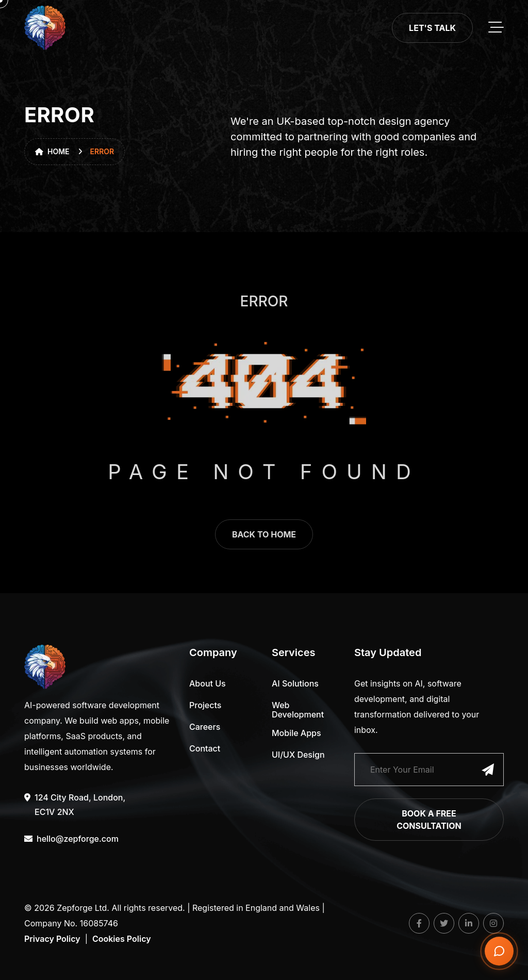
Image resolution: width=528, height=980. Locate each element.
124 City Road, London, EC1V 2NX (75, 804)
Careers (205, 727)
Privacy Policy (52, 939)
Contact (205, 748)
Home (52, 151)
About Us (208, 683)
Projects (205, 705)
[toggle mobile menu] (496, 28)
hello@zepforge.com (71, 839)
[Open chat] (499, 951)
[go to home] (45, 28)
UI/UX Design (298, 755)
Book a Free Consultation (429, 820)
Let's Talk (432, 28)
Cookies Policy (122, 939)
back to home (264, 543)
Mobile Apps (296, 733)
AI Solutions (295, 683)
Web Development (298, 710)
